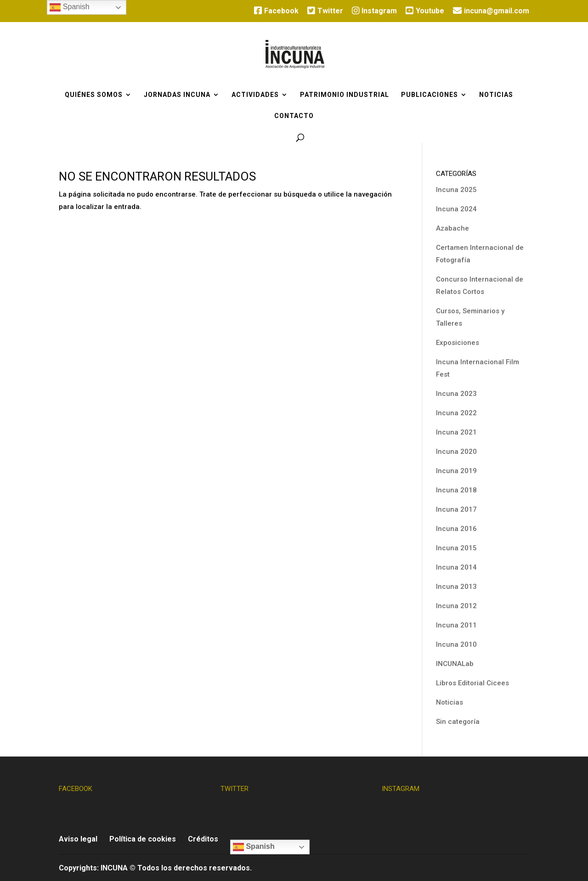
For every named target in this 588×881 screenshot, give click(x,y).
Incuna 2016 (456, 529)
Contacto (294, 116)
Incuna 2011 (456, 625)
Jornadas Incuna (177, 95)
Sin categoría (458, 722)
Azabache (452, 228)
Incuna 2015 (456, 548)
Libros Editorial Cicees (472, 683)
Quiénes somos (94, 95)
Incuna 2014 (456, 567)
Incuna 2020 (456, 452)
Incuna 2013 (456, 587)
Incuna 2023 (456, 394)
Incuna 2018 (456, 490)
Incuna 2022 (456, 413)
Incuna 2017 (456, 509)
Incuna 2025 (456, 190)
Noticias (496, 95)
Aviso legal (78, 839)
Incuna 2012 (456, 606)
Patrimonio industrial (345, 95)
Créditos (203, 839)
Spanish (254, 847)
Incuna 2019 (456, 471)
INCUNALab (455, 664)
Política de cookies (143, 839)
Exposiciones (458, 343)
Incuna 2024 (456, 209)
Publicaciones (430, 95)
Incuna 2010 (456, 644)
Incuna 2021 (456, 432)
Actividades (255, 95)
